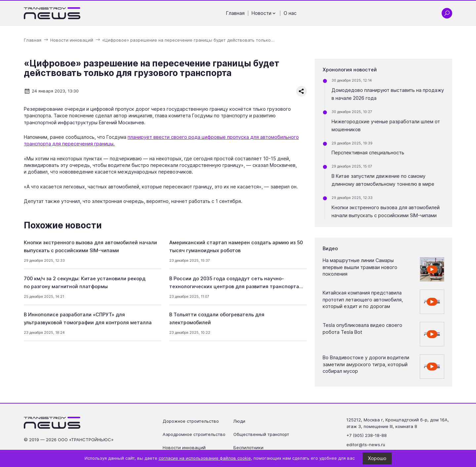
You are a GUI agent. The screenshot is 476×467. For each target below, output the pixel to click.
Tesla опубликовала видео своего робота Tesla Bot (362, 329)
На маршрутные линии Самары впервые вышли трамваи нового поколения (360, 267)
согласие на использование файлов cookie (205, 458)
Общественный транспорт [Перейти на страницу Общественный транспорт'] (261, 434)
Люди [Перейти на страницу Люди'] (239, 421)
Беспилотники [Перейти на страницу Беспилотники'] (248, 448)
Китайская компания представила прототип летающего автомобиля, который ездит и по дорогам (363, 300)
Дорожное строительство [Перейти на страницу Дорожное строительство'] (191, 421)
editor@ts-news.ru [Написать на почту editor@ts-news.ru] (366, 445)
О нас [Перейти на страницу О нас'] (290, 13)
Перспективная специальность (368, 153)
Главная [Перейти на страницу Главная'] (235, 13)
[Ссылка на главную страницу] (52, 13)
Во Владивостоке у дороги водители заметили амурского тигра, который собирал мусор (366, 364)
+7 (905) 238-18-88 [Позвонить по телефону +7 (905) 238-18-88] (367, 435)
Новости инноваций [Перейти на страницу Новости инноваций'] (184, 448)
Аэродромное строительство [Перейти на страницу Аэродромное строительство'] (194, 434)
